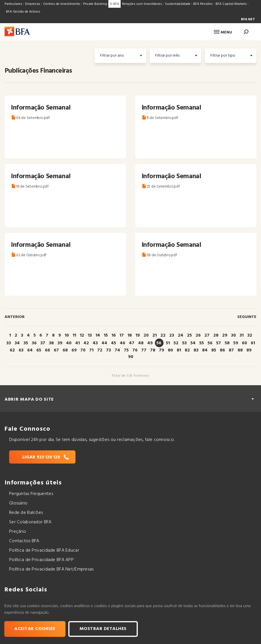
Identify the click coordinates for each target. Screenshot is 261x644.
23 (172, 335)
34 (17, 343)
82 (187, 350)
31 (242, 335)
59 (236, 343)
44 (104, 343)
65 (39, 350)
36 (34, 343)
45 (113, 343)
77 (144, 350)
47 (132, 343)
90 (131, 357)
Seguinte (247, 317)
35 (26, 343)
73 (108, 350)
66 (47, 350)
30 (233, 335)
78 (153, 350)
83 (196, 350)
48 (141, 343)
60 (244, 343)
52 (176, 343)
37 (43, 343)
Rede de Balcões (26, 513)
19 (138, 335)
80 (170, 350)
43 (95, 343)
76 (135, 350)
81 (179, 350)
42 (86, 343)
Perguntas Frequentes (31, 494)
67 (56, 350)
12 (82, 335)
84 (205, 350)
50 (159, 343)
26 (198, 335)
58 (227, 343)
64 (30, 350)
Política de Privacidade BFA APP (41, 560)
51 (168, 343)
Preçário (18, 532)
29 (225, 335)
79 (162, 350)
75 (126, 350)
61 (253, 343)
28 (216, 335)
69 (74, 350)
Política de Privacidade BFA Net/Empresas (51, 569)
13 (90, 335)
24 (181, 335)
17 (122, 335)
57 (219, 343)
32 (250, 335)
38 (51, 343)
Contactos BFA (24, 541)
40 (69, 343)
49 (150, 343)
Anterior (15, 317)
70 (83, 350)
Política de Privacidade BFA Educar (44, 550)
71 (91, 350)
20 (146, 335)
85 (214, 350)
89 (249, 350)
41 (77, 343)
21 (155, 335)
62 (12, 350)
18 (130, 335)
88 (240, 350)
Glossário (18, 503)
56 (210, 343)
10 (67, 335)
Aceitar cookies (35, 629)
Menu (223, 32)
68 (65, 350)
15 (106, 335)
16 (114, 335)
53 (184, 343)
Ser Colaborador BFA (30, 522)
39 (60, 343)
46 (122, 343)
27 (207, 335)
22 (163, 335)
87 (231, 350)
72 (100, 350)
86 (222, 350)
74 (117, 350)
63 (21, 350)
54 (193, 343)
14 (98, 335)
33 (9, 343)
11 (74, 335)
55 (202, 343)
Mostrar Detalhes (103, 629)
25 (189, 335)
